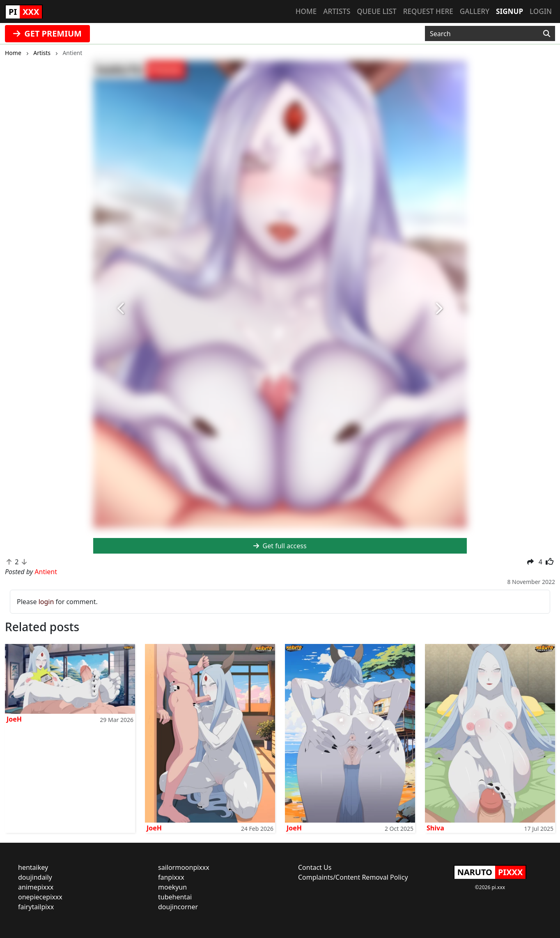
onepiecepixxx (40, 897)
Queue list (376, 11)
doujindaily (35, 877)
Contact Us (315, 867)
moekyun (172, 887)
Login (541, 11)
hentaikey (33, 867)
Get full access (280, 546)
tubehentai (175, 897)
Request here (428, 11)
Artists (337, 11)
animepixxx (36, 887)
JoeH (14, 719)
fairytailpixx (36, 907)
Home (306, 11)
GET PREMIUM (47, 33)
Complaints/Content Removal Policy (353, 877)
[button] (121, 309)
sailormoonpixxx (184, 867)
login (46, 602)
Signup (510, 11)
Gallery (475, 11)
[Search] (547, 34)
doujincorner (178, 907)
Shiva (435, 828)
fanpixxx (171, 877)
